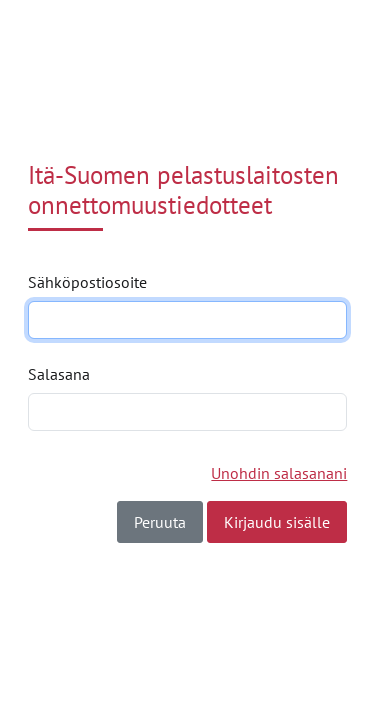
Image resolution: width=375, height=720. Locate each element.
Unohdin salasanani (279, 473)
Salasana (59, 374)
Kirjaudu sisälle (277, 522)
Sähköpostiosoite (87, 282)
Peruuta (160, 522)
